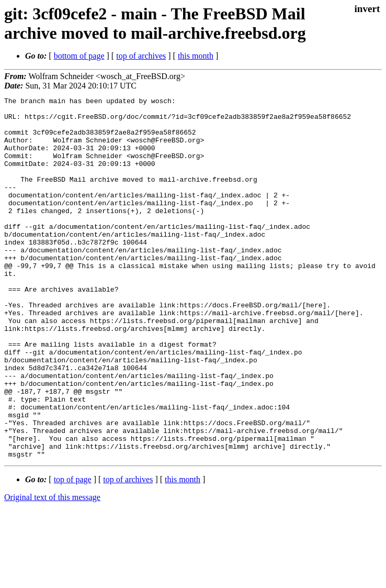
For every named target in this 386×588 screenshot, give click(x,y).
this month (196, 56)
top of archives (141, 56)
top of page (73, 552)
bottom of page (79, 56)
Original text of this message (52, 569)
